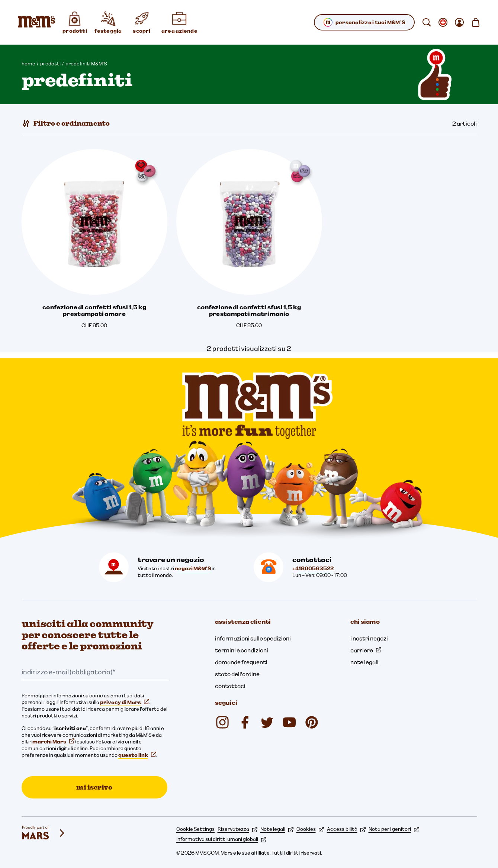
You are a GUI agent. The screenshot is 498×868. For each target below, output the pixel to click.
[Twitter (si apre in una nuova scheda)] (267, 722)
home (28, 64)
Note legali (277, 829)
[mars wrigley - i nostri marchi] (44, 833)
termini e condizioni (242, 650)
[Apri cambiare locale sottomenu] (443, 22)
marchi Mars (53, 742)
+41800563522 (313, 568)
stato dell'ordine (237, 674)
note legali (364, 662)
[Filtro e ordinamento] (66, 123)
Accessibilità (346, 829)
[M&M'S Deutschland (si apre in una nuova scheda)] (289, 722)
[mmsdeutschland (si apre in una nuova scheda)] (245, 722)
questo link (137, 755)
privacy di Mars (125, 702)
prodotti (50, 64)
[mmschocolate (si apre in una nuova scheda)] (222, 722)
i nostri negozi (369, 638)
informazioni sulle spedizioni (253, 638)
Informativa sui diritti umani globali (221, 839)
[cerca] (427, 22)
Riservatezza (237, 829)
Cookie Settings (195, 829)
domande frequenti (241, 662)
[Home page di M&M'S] (36, 22)
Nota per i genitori (394, 829)
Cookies (310, 829)
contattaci (230, 686)
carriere (366, 650)
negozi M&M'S (193, 568)
